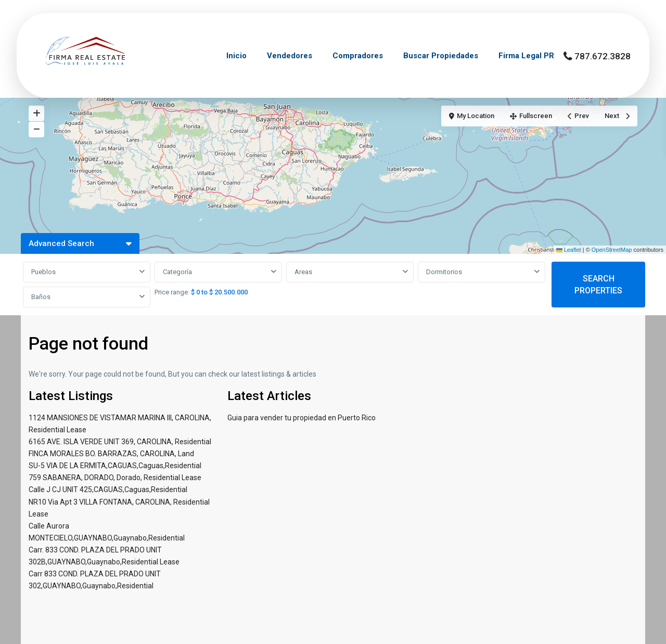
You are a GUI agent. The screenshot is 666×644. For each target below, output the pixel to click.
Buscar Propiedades (441, 56)
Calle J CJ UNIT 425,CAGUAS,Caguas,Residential (108, 490)
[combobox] (87, 272)
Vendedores (290, 56)
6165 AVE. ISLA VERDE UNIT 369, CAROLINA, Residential (120, 442)
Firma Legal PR (526, 56)
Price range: (172, 292)
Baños (41, 297)
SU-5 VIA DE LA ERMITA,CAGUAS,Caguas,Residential (115, 466)
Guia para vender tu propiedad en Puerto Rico (302, 418)
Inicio (236, 56)
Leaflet (569, 250)
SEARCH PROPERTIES (598, 285)
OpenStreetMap (612, 250)
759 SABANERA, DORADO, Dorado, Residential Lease (115, 478)
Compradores (358, 56)
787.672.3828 (603, 56)
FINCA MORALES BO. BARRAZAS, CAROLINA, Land (111, 454)
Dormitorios (444, 272)
